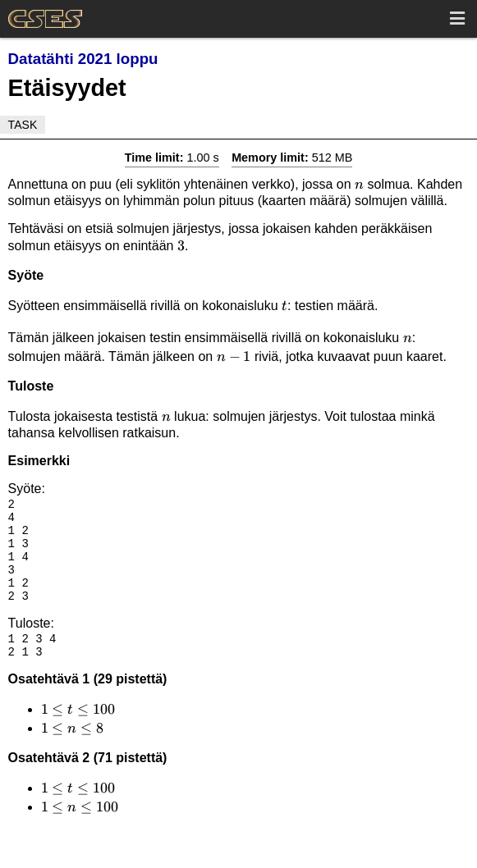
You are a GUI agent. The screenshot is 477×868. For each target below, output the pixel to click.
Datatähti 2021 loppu (83, 59)
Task (23, 125)
